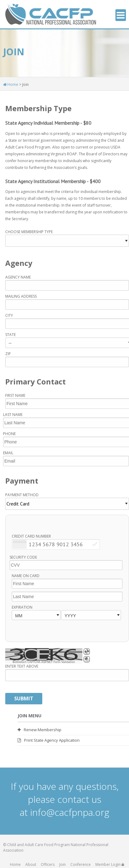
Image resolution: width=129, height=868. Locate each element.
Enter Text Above (22, 666)
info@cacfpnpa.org (70, 812)
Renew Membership (40, 730)
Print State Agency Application (49, 740)
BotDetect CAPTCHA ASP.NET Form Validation (44, 662)
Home (11, 84)
